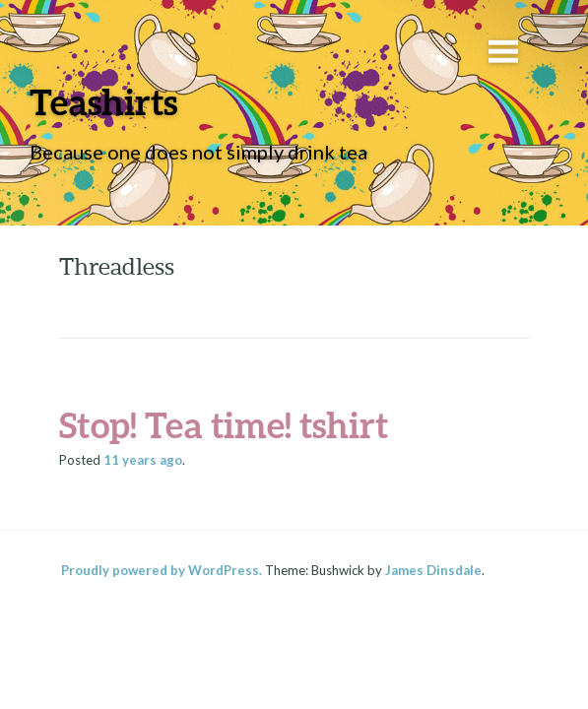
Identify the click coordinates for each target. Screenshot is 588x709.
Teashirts (103, 101)
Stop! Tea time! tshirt (224, 424)
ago (143, 460)
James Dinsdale (433, 570)
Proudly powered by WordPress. (162, 570)
